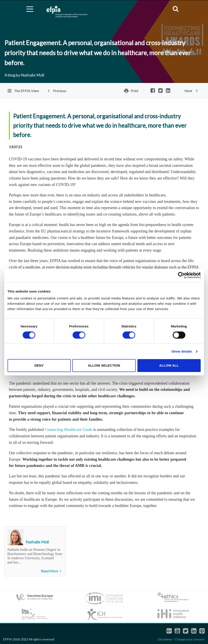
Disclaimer (165, 639)
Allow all (169, 365)
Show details (182, 351)
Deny (39, 365)
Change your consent (190, 639)
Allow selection (104, 365)
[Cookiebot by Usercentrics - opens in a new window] (181, 275)
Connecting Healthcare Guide (68, 430)
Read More (52, 571)
